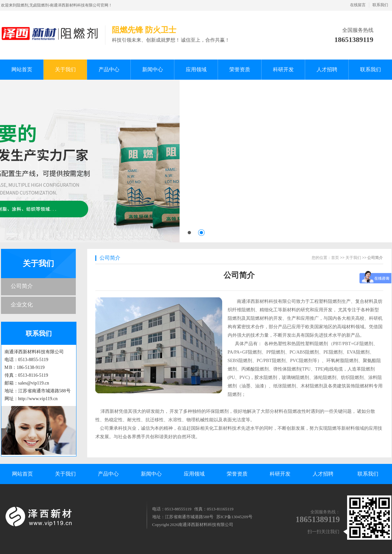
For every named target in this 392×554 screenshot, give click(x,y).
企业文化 (22, 305)
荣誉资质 (237, 474)
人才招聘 (323, 474)
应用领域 (194, 474)
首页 (335, 258)
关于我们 (38, 263)
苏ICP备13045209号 (234, 517)
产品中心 (108, 474)
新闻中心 (151, 474)
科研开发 (280, 474)
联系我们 (380, 5)
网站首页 (22, 474)
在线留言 (358, 5)
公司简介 (22, 286)
